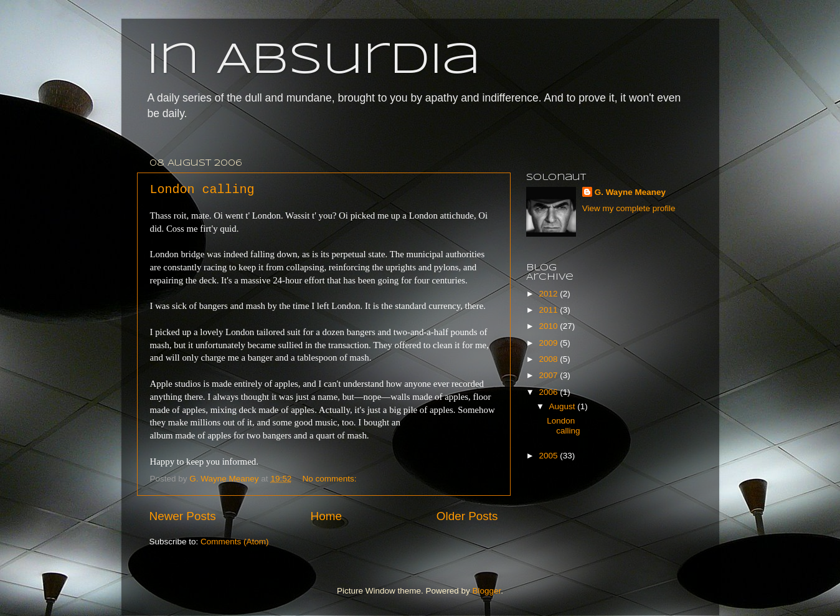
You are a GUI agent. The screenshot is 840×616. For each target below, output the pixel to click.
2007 (549, 375)
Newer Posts (183, 516)
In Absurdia (314, 61)
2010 (549, 326)
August (564, 406)
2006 (549, 392)
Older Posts (467, 516)
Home (326, 516)
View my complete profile (629, 208)
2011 (549, 310)
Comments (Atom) (235, 542)
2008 (549, 359)
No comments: (330, 479)
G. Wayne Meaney (630, 192)
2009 (549, 343)
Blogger (487, 591)
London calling (202, 190)
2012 (549, 294)
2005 (549, 456)
